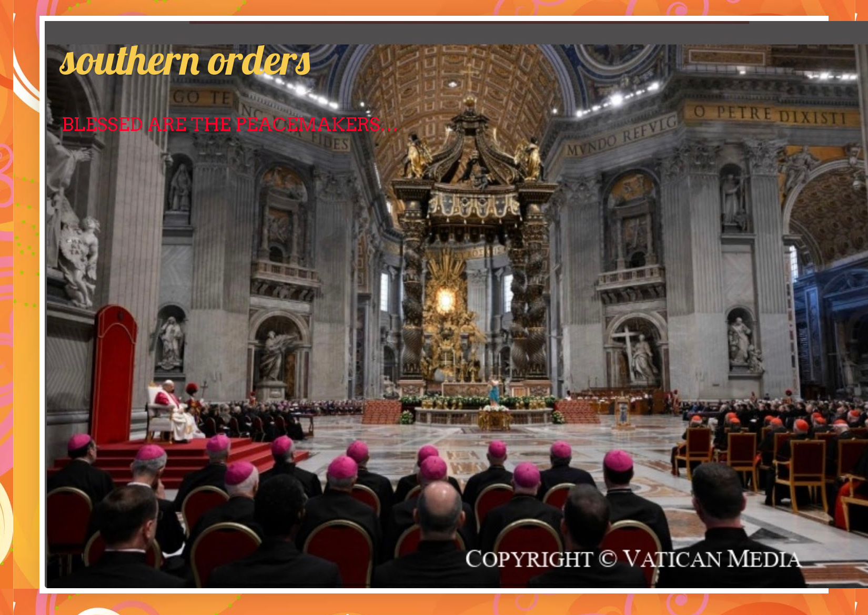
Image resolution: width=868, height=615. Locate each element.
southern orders (185, 59)
